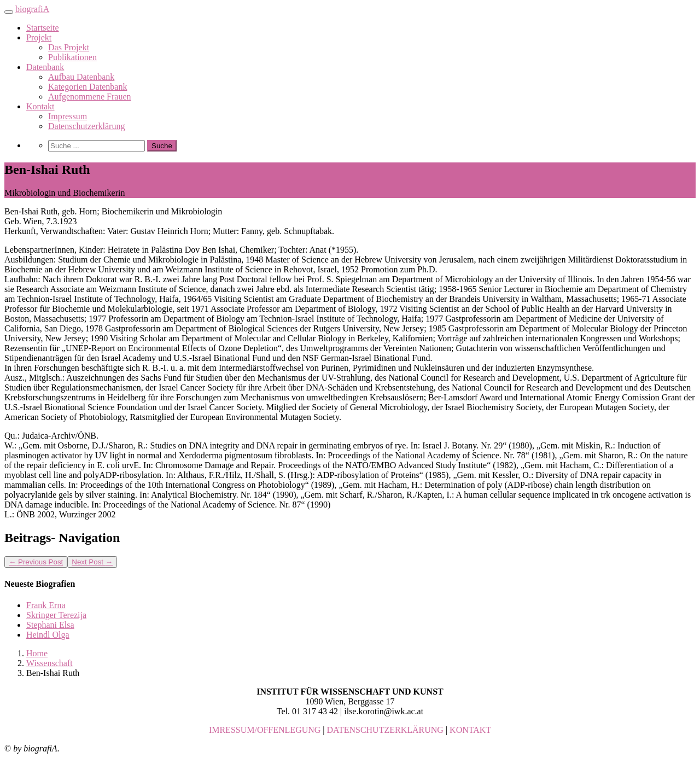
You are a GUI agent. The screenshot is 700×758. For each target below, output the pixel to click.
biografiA (32, 9)
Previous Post (36, 562)
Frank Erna (46, 605)
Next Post (92, 562)
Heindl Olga (48, 635)
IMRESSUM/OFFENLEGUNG (265, 730)
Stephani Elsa (50, 625)
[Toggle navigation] (9, 12)
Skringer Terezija (56, 615)
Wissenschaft (49, 663)
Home (37, 653)
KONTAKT (470, 730)
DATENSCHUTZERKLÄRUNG (385, 730)
